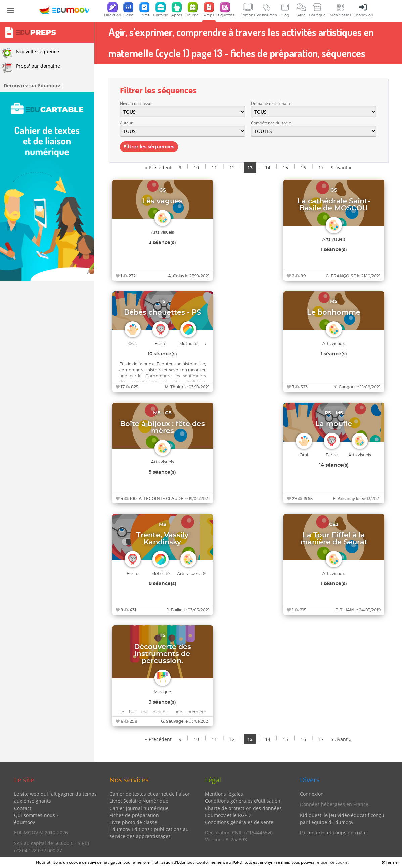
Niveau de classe (136, 103)
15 (285, 168)
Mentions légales (224, 794)
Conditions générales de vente (239, 822)
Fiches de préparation (134, 815)
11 (214, 168)
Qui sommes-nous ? (36, 815)
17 (321, 168)
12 (232, 168)
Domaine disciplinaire (271, 103)
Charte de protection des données (243, 808)
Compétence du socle (271, 123)
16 (303, 168)
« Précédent (158, 168)
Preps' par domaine (31, 68)
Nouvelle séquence (30, 53)
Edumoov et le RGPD (228, 815)
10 (196, 168)
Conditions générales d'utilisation (243, 801)
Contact (23, 808)
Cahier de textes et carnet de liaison (150, 794)
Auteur (126, 123)
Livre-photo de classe (133, 822)
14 (268, 168)
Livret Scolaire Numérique (139, 801)
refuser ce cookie (331, 862)
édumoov (25, 822)
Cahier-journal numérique (139, 808)
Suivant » (341, 168)
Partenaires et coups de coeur (334, 833)
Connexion (312, 794)
